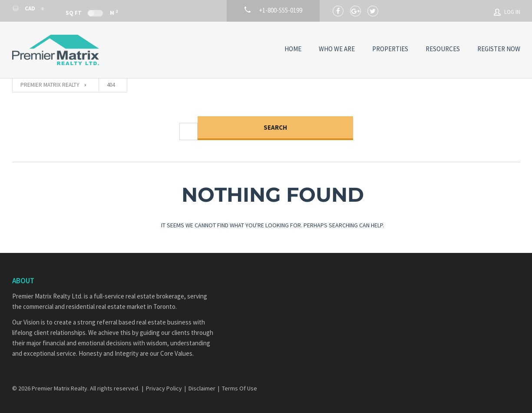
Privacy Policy (164, 388)
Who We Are (337, 49)
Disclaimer (202, 388)
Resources (443, 49)
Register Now (499, 49)
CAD (24, 8)
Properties (390, 49)
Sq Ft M (92, 12)
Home (293, 49)
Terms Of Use (240, 388)
